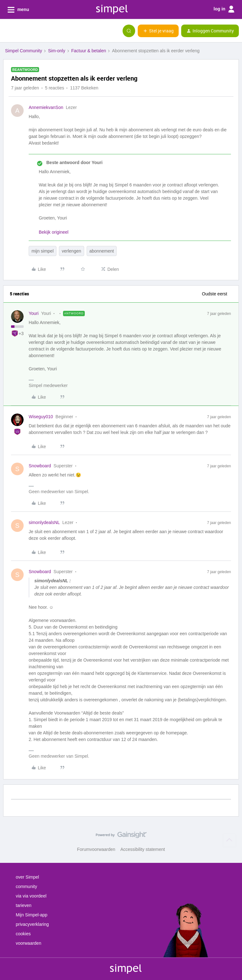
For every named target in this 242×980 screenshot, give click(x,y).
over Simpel (27, 877)
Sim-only (56, 51)
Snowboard (40, 466)
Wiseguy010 (41, 417)
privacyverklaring (32, 924)
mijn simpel (43, 251)
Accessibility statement (143, 849)
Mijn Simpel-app (32, 915)
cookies (23, 934)
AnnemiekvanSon (46, 107)
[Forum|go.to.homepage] (36, 31)
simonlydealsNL (44, 522)
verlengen (72, 251)
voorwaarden (29, 943)
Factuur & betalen (89, 51)
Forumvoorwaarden (96, 849)
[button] (7, 32)
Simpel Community (23, 51)
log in (224, 9)
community (26, 886)
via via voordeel (31, 896)
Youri (34, 313)
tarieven (24, 905)
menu (18, 10)
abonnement (102, 251)
